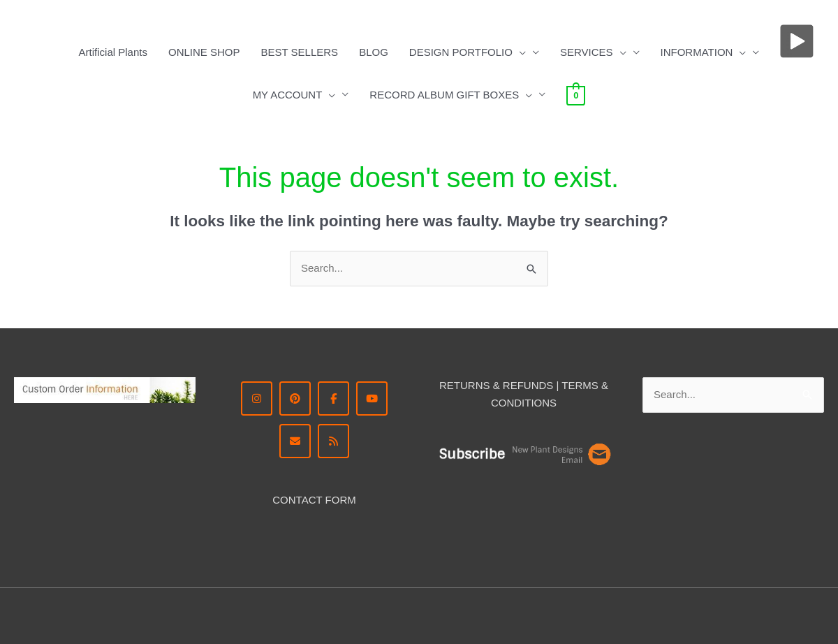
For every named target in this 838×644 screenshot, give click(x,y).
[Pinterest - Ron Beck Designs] (295, 398)
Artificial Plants (113, 52)
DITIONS (535, 403)
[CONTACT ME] (295, 441)
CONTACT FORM (314, 500)
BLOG (374, 52)
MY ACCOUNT (294, 95)
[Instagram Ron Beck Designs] (257, 398)
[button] (519, 52)
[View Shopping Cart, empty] (576, 95)
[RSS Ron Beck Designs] (333, 441)
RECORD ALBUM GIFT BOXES (451, 95)
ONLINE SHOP (204, 52)
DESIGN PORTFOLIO (468, 52)
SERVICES (593, 52)
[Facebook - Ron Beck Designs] (333, 398)
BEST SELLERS (300, 52)
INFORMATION (704, 52)
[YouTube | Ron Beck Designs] (372, 398)
